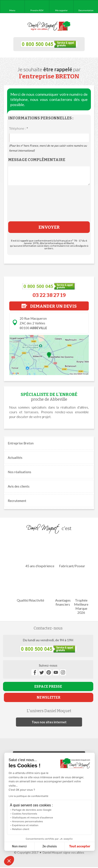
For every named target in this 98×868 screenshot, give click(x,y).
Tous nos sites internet (49, 722)
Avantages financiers (63, 589)
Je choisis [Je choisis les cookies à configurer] (30, 846)
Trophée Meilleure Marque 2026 (81, 593)
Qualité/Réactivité (30, 587)
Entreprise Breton (21, 443)
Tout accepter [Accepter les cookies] (60, 846)
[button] (9, 861)
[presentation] (49, 207)
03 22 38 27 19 (49, 295)
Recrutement (17, 501)
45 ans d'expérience (40, 553)
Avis (19, 486)
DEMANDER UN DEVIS (49, 306)
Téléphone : (19, 128)
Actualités (15, 458)
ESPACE (48, 686)
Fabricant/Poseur (72, 553)
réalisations (19, 472)
